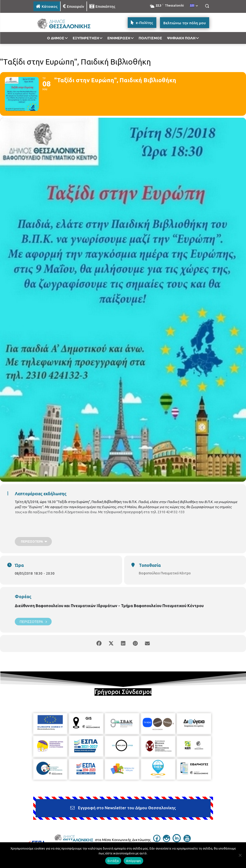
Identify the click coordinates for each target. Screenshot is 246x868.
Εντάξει (113, 861)
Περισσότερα (33, 622)
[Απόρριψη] (240, 855)
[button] (207, 6)
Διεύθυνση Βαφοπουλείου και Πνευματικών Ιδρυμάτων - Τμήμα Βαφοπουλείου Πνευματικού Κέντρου (109, 606)
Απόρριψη (133, 861)
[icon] (157, 841)
